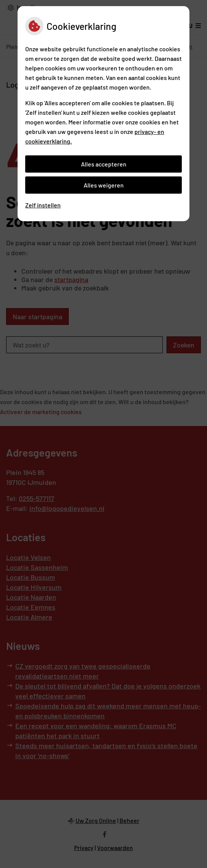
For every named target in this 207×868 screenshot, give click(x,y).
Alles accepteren (104, 164)
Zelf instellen (43, 205)
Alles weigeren (104, 185)
